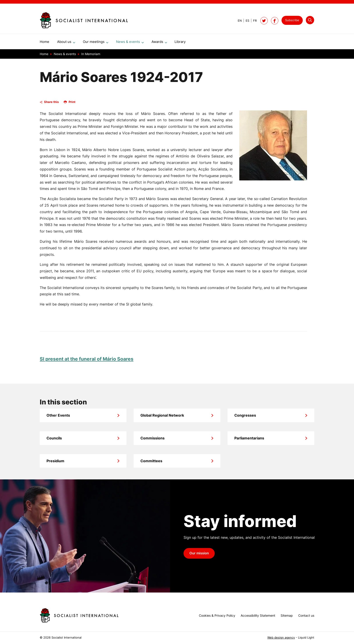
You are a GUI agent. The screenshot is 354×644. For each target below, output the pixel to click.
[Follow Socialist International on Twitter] (264, 21)
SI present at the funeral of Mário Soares (87, 361)
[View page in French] (253, 21)
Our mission (199, 555)
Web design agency (281, 638)
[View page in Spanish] (246, 21)
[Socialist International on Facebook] (275, 21)
